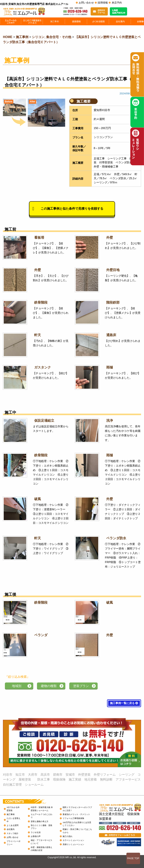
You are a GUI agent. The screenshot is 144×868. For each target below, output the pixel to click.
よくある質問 (13, 825)
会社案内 (11, 829)
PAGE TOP (133, 858)
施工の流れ (67, 836)
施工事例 (11, 814)
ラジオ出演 (36, 832)
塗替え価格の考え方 (40, 821)
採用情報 (103, 3)
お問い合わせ (86, 3)
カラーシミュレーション (73, 840)
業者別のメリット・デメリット (76, 814)
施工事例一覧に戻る (124, 703)
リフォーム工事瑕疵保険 (73, 818)
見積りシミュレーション (73, 844)
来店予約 (117, 3)
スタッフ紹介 (13, 833)
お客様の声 (36, 836)
